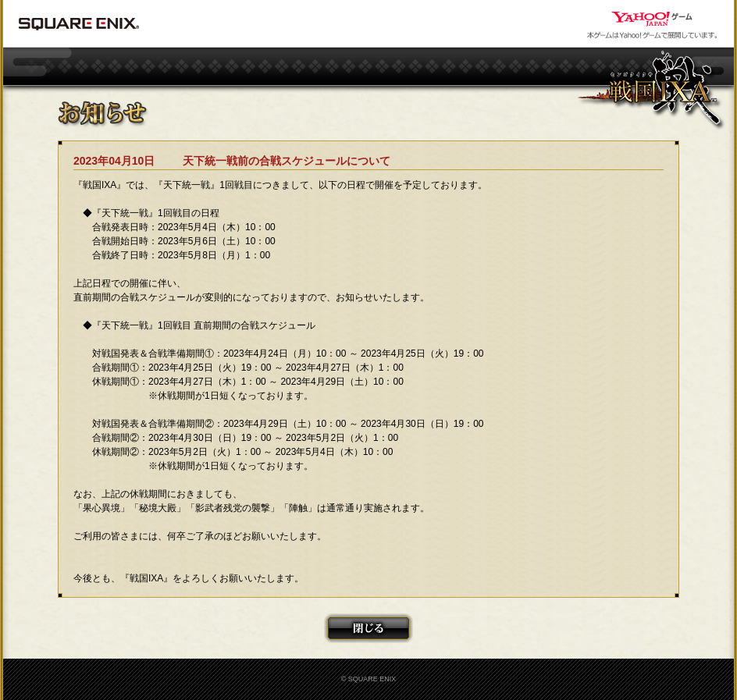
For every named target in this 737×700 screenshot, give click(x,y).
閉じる (368, 628)
